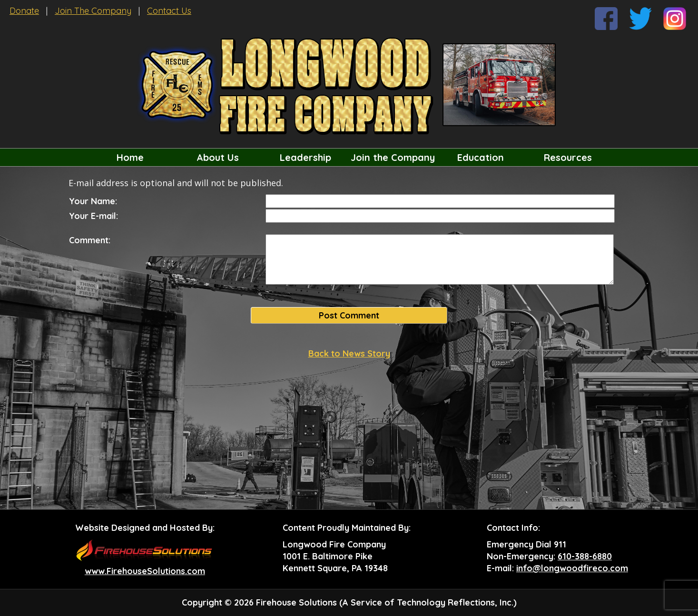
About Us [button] (218, 157)
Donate (24, 11)
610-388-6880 (585, 556)
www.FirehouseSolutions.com (145, 571)
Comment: (90, 240)
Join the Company (393, 157)
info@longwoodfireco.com (572, 568)
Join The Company (93, 11)
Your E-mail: (93, 216)
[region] (349, 157)
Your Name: (93, 201)
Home (130, 157)
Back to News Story (349, 353)
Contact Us (169, 11)
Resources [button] (568, 157)
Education (481, 157)
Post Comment (349, 315)
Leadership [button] (305, 157)
